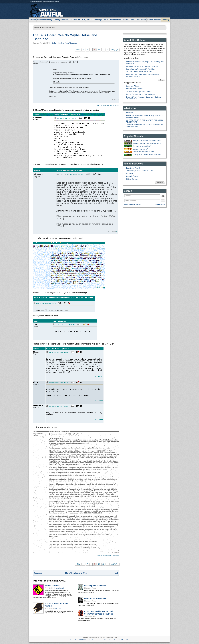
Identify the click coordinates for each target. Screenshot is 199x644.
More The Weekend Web (76, 573)
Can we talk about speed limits (144, 152)
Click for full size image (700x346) (76, 83)
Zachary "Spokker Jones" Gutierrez (64, 43)
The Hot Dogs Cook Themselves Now (140, 171)
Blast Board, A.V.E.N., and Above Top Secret (142, 66)
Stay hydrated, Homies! (135, 89)
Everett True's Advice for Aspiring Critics (140, 94)
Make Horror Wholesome (95, 599)
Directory (166, 20)
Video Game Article (91, 616)
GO (163, 196)
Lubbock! (130, 174)
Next (116, 573)
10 (99, 50)
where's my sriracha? (140, 149)
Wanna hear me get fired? (142, 146)
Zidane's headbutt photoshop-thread (139, 92)
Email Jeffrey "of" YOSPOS (133, 205)
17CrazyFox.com (132, 179)
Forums (33, 20)
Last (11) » (114, 50)
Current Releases (154, 20)
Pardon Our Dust (52, 586)
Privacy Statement (109, 640)
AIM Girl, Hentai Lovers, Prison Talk (139, 72)
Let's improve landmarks (95, 586)
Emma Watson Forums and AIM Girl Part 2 (141, 69)
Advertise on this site (95, 640)
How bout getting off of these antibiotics (147, 143)
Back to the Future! (133, 168)
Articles (37, 28)
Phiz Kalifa (58, 609)
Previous (38, 573)
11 (103, 50)
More (161, 80)
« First (78, 50)
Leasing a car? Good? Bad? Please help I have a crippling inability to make (148, 155)
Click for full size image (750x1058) (76, 493)
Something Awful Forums (51, 2)
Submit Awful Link (123, 640)
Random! (160, 183)
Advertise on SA (160, 205)
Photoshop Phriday (90, 588)
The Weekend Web (48, 28)
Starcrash (130, 113)
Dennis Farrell (59, 588)
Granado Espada (132, 176)
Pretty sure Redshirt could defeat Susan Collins (148, 141)
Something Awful (35, 2)
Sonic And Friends (133, 86)
